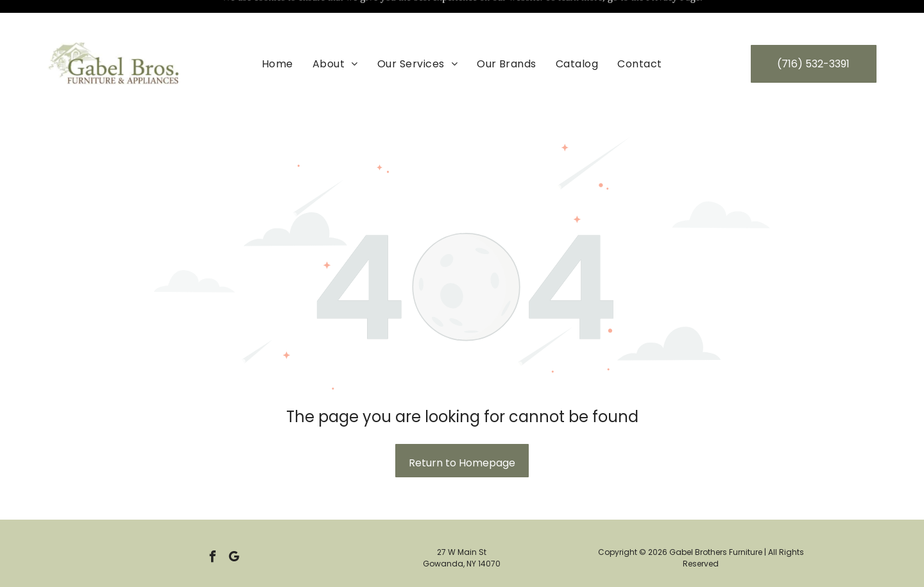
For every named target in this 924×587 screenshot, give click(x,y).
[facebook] (212, 526)
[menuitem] (278, 31)
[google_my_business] (234, 526)
